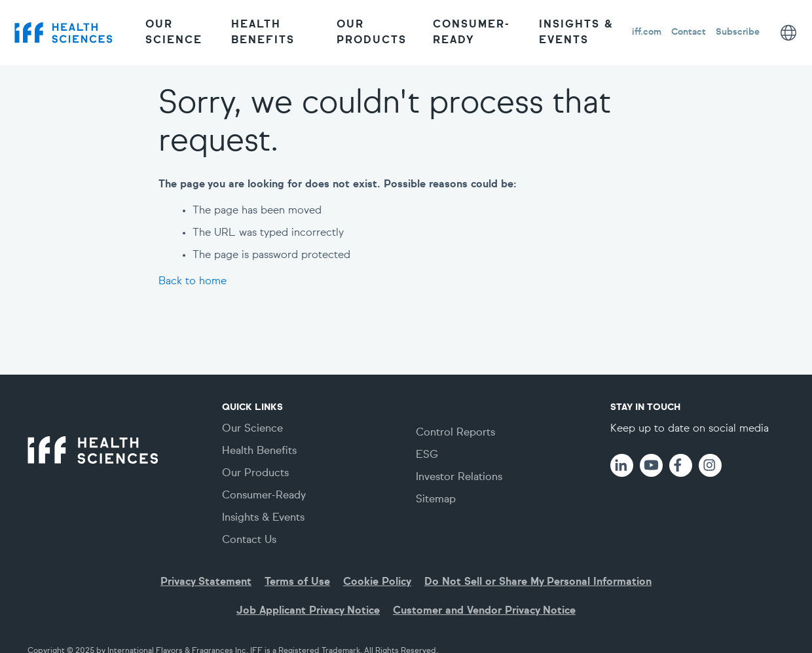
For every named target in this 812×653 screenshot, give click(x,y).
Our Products (372, 33)
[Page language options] (788, 33)
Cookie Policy (377, 582)
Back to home (193, 282)
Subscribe (738, 32)
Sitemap (436, 500)
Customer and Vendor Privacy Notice (484, 611)
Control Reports (455, 433)
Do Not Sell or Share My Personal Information (538, 582)
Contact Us (249, 540)
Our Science (174, 33)
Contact (689, 32)
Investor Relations (459, 477)
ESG (427, 455)
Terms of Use (297, 582)
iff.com (647, 32)
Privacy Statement (206, 582)
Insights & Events (576, 33)
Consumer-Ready (471, 33)
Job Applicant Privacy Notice (308, 611)
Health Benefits (263, 33)
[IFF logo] (64, 32)
